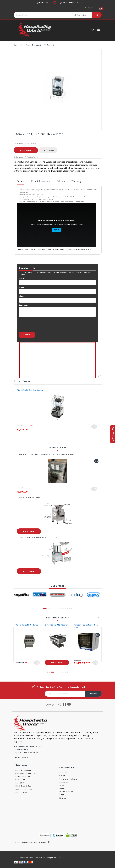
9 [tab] (66, 672)
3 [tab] (53, 672)
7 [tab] (62, 672)
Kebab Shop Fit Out (23, 786)
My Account (92, 8)
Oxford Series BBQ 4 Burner (27, 625)
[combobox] (41, 15)
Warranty (76, 181)
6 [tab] (60, 672)
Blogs (62, 795)
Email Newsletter (66, 792)
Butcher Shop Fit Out (24, 789)
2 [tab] (49, 672)
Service (62, 776)
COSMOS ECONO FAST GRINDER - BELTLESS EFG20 (37, 537)
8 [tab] (64, 672)
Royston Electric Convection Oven (86, 626)
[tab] (21, 182)
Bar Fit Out (20, 783)
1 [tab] (47, 672)
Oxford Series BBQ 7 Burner (56, 625)
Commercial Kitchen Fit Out (26, 773)
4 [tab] (56, 672)
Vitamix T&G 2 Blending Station (30, 390)
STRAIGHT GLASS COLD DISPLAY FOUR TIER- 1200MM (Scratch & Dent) (45, 455)
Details (21, 181)
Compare (18, 157)
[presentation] (38, 324)
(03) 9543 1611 (44, 3)
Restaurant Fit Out (23, 777)
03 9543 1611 (25, 757)
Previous (99, 376)
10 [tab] (68, 672)
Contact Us (64, 782)
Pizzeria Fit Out (21, 792)
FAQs (62, 785)
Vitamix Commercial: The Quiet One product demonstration (41, 249)
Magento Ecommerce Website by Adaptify (33, 842)
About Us (63, 773)
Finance (62, 789)
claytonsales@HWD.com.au (70, 3)
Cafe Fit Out (20, 780)
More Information (40, 181)
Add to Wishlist (31, 157)
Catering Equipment (23, 770)
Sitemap (63, 798)
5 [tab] (58, 672)
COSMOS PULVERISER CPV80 (28, 497)
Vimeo (88, 249)
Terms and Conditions (68, 779)
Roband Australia (76, 249)
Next (101, 376)
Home (16, 45)
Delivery (61, 181)
